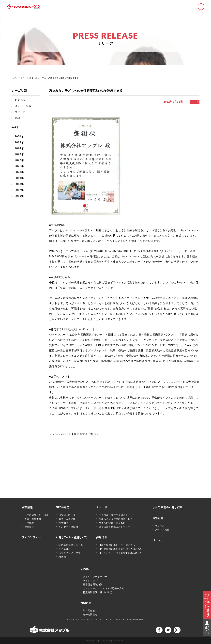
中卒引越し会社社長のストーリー (117, 515)
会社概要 (29, 523)
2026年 (19, 137)
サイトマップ (90, 580)
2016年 (19, 196)
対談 (17, 118)
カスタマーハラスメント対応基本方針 (104, 588)
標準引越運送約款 (93, 584)
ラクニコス (65, 549)
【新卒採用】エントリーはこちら (117, 545)
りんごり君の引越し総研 (168, 507)
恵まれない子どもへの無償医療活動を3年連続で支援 (86, 91)
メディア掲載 (23, 106)
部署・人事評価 (67, 519)
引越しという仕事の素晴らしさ (116, 519)
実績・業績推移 (33, 519)
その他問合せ (90, 614)
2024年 (19, 148)
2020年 (19, 172)
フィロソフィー (31, 537)
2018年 (19, 184)
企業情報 (27, 507)
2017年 (19, 190)
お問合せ (86, 603)
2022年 (19, 160)
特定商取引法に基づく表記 (97, 592)
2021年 (19, 166)
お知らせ (23, 78)
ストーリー (103, 507)
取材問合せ (89, 611)
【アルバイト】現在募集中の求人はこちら (122, 553)
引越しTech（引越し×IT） (72, 537)
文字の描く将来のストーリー (115, 527)
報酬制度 (63, 523)
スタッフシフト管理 (69, 553)
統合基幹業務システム (71, 545)
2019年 (19, 178)
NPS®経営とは (67, 515)
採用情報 (102, 537)
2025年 (19, 142)
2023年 (19, 154)
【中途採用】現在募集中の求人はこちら (121, 549)
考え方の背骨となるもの (112, 523)
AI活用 (62, 557)
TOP (14, 78)
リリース (195, 102)
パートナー (159, 540)
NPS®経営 (63, 507)
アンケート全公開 (68, 527)
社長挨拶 (29, 527)
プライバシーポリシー (95, 577)
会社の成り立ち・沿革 (37, 515)
